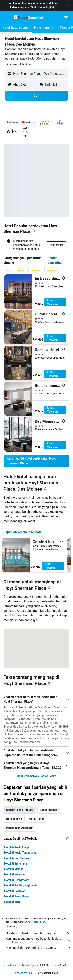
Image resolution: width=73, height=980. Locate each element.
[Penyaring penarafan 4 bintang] (36, 271)
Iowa (57, 965)
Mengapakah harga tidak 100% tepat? (38, 948)
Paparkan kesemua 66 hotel (23, 532)
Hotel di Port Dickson (17, 858)
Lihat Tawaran (52, 302)
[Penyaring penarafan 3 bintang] (21, 271)
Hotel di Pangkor (15, 891)
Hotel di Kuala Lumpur (18, 847)
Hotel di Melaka (14, 869)
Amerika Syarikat (30, 965)
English (50, 7)
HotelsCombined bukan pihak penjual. (38, 933)
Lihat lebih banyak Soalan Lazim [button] (36, 776)
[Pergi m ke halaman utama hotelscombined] (28, 17)
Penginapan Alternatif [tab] (19, 828)
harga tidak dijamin (38, 922)
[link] (36, 461)
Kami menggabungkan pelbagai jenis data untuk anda (38, 940)
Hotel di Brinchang (16, 864)
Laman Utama (10, 965)
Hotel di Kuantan (14, 875)
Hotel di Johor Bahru (17, 896)
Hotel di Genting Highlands (21, 885)
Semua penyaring (55, 260)
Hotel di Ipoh (12, 902)
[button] (69, 5)
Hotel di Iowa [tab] (14, 819)
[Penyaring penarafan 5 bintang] (53, 271)
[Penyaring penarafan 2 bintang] (8, 271)
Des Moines (21, 973)
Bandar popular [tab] (49, 810)
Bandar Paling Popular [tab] (20, 810)
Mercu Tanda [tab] (36, 819)
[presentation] (33, 231)
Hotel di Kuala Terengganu (20, 853)
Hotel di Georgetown (17, 880)
